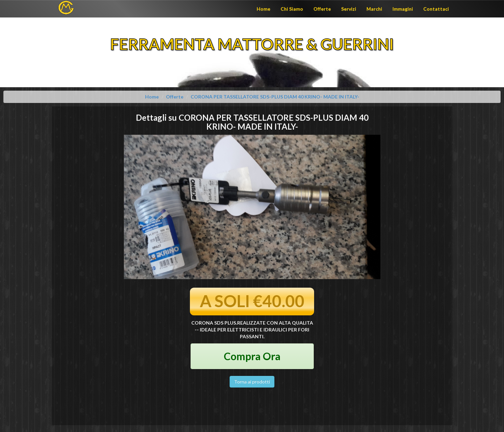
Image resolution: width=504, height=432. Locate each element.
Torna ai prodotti (252, 382)
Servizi (349, 9)
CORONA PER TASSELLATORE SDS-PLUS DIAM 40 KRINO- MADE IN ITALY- (275, 97)
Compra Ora (252, 356)
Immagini (403, 9)
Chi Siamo (292, 9)
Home (263, 9)
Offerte (322, 9)
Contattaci (436, 9)
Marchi (374, 9)
